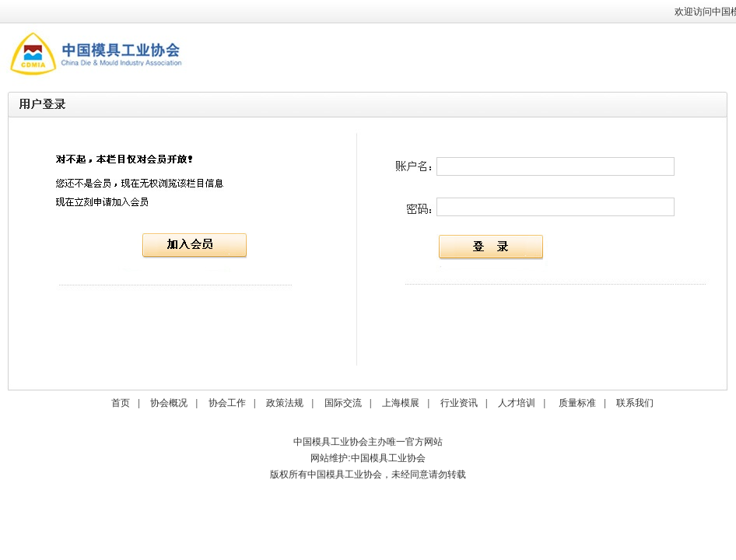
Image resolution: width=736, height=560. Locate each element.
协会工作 (227, 403)
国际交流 (343, 403)
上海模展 (401, 403)
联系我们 (635, 403)
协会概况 (169, 403)
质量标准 (577, 403)
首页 (121, 403)
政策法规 (285, 403)
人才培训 (517, 403)
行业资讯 (459, 403)
